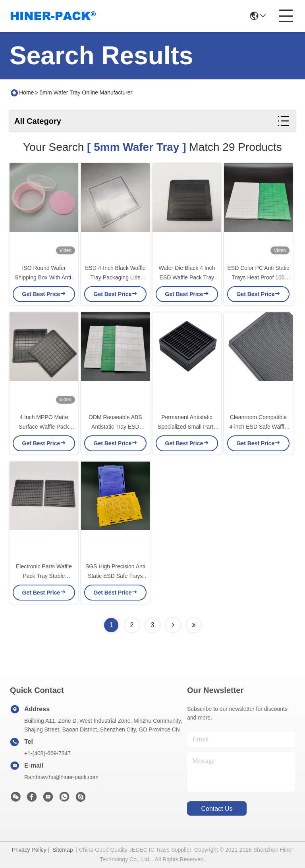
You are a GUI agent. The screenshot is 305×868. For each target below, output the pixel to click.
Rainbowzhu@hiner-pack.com (61, 777)
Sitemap (63, 850)
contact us (217, 809)
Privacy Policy (29, 850)
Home (26, 92)
